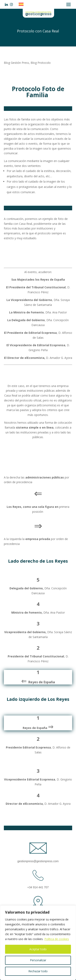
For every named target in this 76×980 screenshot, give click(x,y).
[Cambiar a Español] (22, 4)
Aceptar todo (38, 949)
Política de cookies (57, 939)
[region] (38, 943)
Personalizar (38, 960)
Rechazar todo (38, 971)
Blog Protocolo (41, 63)
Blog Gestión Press (16, 63)
